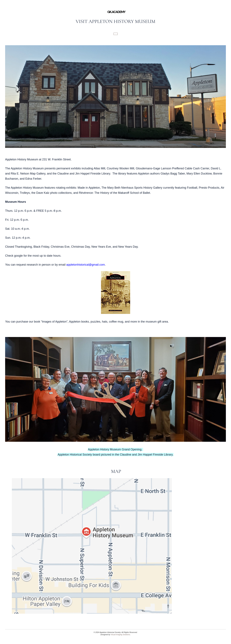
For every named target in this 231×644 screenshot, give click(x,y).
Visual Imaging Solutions (120, 635)
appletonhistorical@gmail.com (86, 265)
